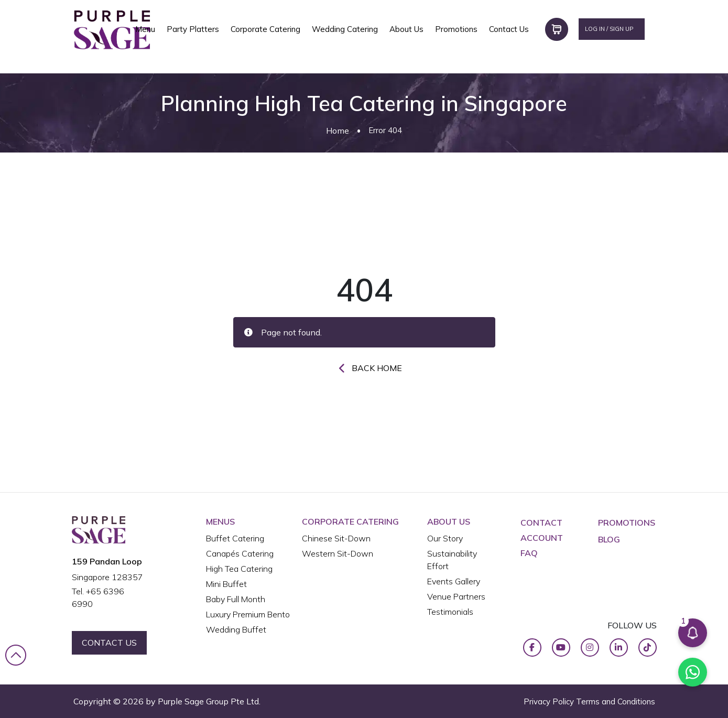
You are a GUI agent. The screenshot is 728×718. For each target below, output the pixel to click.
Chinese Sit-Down (336, 538)
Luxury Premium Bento (248, 614)
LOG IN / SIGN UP (609, 29)
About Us (406, 29)
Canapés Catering (240, 553)
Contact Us (509, 29)
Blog (609, 539)
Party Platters (193, 29)
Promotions (456, 29)
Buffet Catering (235, 538)
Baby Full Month (236, 599)
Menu (145, 29)
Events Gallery (454, 581)
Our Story (445, 538)
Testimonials (450, 612)
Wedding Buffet (236, 629)
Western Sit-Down (338, 553)
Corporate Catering (265, 29)
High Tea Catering (239, 569)
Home (338, 130)
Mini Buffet (226, 584)
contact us (109, 643)
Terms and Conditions (616, 701)
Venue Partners (456, 596)
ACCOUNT (542, 538)
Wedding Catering (345, 29)
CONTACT (541, 523)
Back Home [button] (377, 368)
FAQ (529, 553)
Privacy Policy (549, 701)
